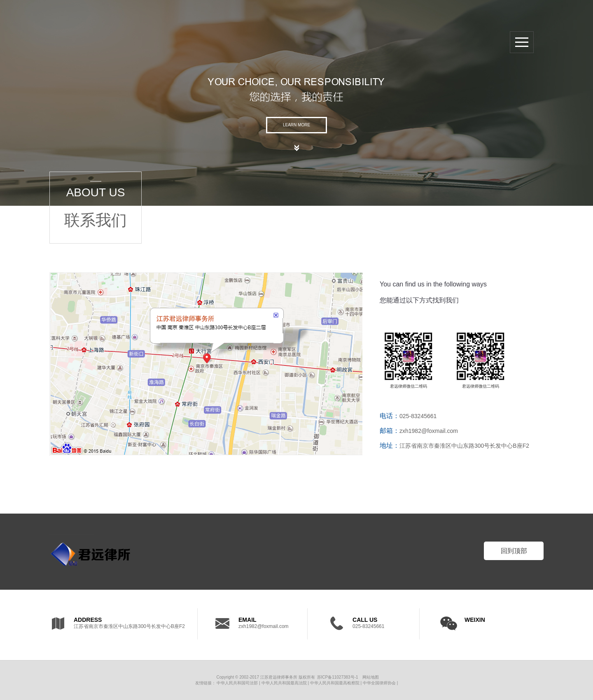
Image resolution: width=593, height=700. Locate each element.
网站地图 (371, 677)
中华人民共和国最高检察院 (335, 683)
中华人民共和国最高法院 (284, 683)
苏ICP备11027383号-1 (338, 677)
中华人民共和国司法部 (237, 683)
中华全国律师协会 (379, 683)
